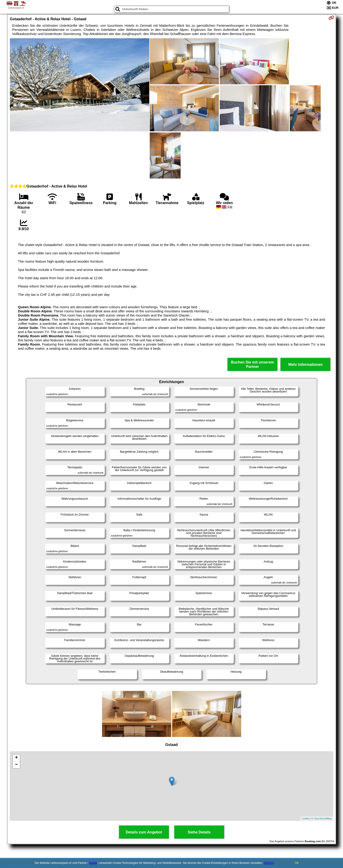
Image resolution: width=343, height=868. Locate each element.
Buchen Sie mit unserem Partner (253, 364)
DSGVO (269, 863)
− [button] (16, 765)
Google (93, 863)
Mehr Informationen (306, 365)
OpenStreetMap (323, 818)
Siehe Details (199, 832)
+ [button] (16, 758)
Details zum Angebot (144, 832)
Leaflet (305, 818)
